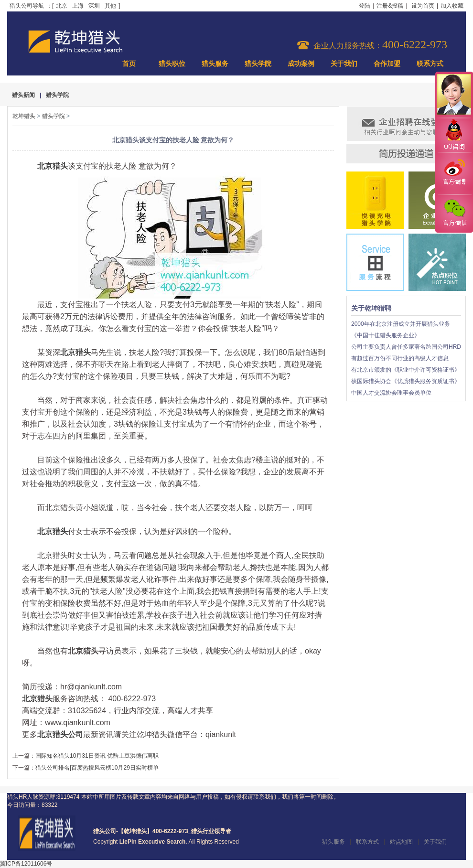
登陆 (365, 6)
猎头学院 (258, 64)
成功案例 (301, 64)
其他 (110, 6)
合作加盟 (387, 64)
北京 (62, 6)
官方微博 (454, 173)
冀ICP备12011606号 (26, 864)
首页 (129, 64)
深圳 (94, 6)
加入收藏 (452, 6)
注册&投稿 (390, 6)
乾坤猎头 (24, 116)
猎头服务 (215, 64)
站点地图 (401, 842)
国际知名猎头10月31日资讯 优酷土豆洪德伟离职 (97, 756)
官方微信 (454, 213)
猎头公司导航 (27, 6)
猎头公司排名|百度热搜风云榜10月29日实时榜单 (97, 768)
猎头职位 (172, 64)
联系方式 (430, 64)
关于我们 (344, 64)
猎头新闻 (23, 95)
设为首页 (423, 6)
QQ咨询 (454, 135)
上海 (78, 6)
